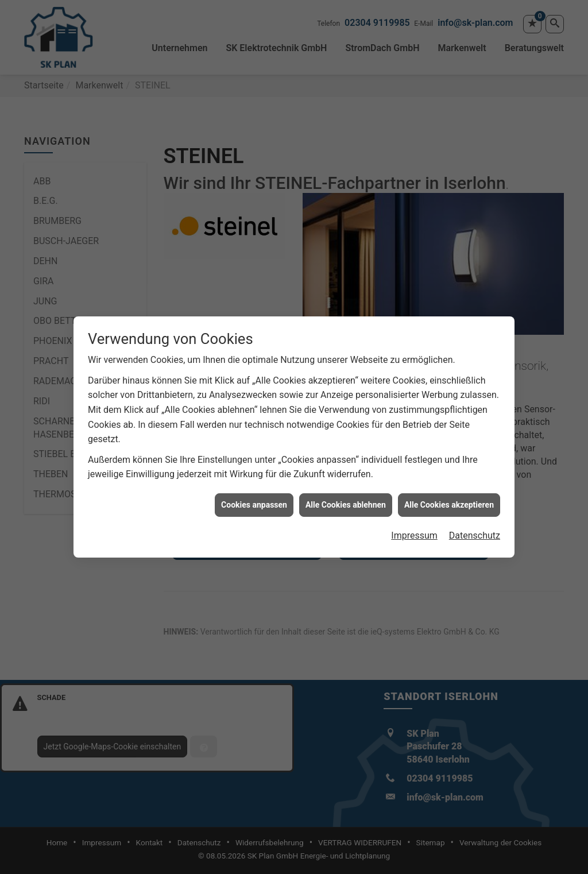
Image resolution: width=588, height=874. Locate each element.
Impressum (414, 530)
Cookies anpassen (254, 498)
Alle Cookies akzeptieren (449, 498)
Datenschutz (475, 530)
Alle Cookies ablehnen (346, 498)
